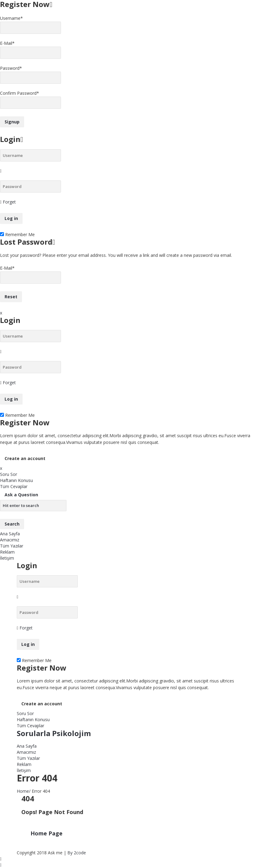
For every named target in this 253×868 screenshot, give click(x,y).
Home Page (46, 833)
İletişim (7, 558)
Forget (9, 202)
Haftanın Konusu (16, 480)
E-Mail (7, 43)
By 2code (77, 853)
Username (11, 18)
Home (23, 791)
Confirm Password (20, 93)
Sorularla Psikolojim (54, 733)
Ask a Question (21, 495)
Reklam (7, 552)
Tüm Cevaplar (14, 486)
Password (11, 68)
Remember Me (17, 234)
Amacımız (10, 540)
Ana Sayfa (10, 534)
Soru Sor (9, 474)
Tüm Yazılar (12, 546)
